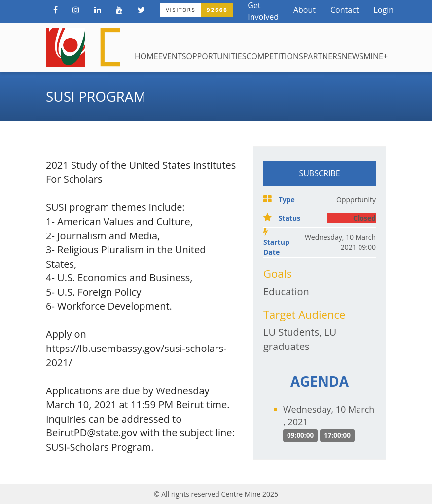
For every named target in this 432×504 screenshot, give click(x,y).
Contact (344, 10)
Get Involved (263, 11)
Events (172, 56)
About (305, 10)
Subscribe (319, 173)
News (353, 56)
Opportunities (216, 56)
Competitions (274, 56)
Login (383, 10)
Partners (323, 56)
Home (146, 56)
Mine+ (376, 56)
